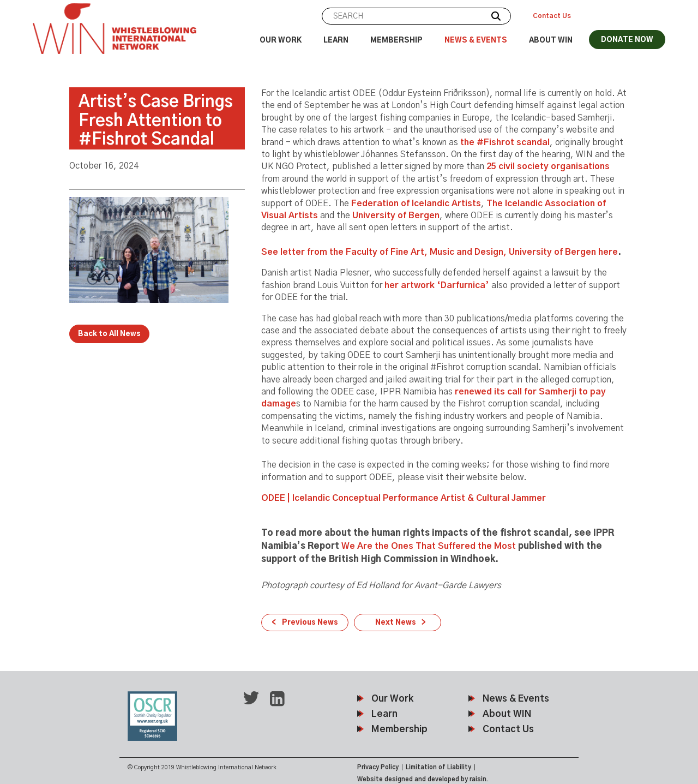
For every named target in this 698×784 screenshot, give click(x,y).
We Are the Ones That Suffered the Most (429, 546)
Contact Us (552, 16)
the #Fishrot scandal (505, 142)
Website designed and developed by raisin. (423, 779)
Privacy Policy (378, 767)
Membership (396, 41)
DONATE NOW (627, 40)
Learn (336, 41)
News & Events (476, 41)
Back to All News (109, 334)
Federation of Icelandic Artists (416, 204)
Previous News (310, 623)
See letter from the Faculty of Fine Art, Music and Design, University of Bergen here (440, 252)
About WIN (551, 41)
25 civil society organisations (548, 166)
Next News (396, 623)
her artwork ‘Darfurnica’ (437, 285)
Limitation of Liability (438, 767)
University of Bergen (396, 216)
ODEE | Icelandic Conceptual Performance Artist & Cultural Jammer (404, 498)
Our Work (281, 41)
